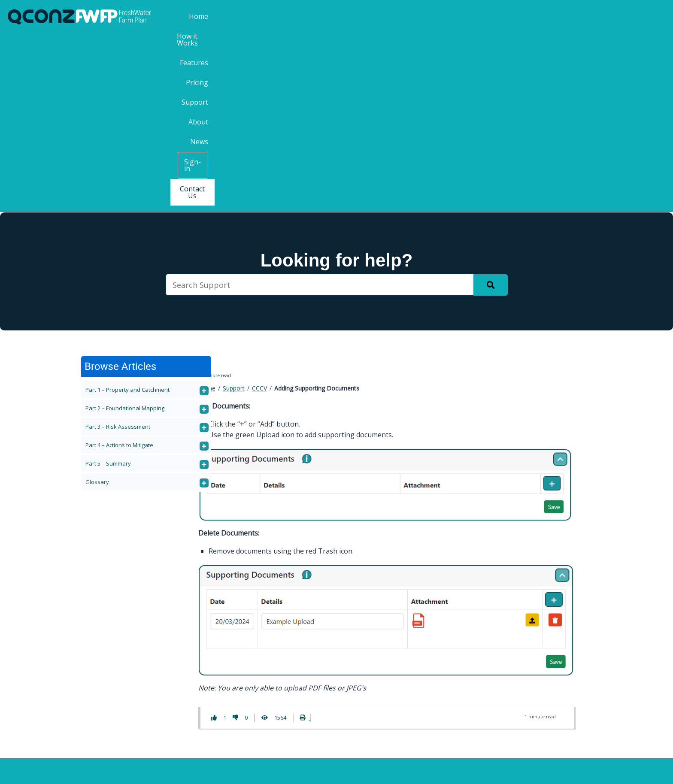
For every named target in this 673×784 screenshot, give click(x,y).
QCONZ (331, 770)
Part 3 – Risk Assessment (118, 248)
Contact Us (642, 17)
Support (485, 16)
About (521, 16)
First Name (505, 628)
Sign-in (594, 17)
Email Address (512, 697)
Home (317, 16)
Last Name (505, 662)
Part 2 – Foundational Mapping (125, 230)
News (553, 16)
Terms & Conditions (382, 770)
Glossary (97, 303)
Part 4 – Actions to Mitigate (119, 266)
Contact (194, 656)
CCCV (259, 210)
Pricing (448, 16)
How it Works (361, 16)
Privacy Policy (443, 770)
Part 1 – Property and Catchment (127, 211)
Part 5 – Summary (108, 285)
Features (410, 16)
